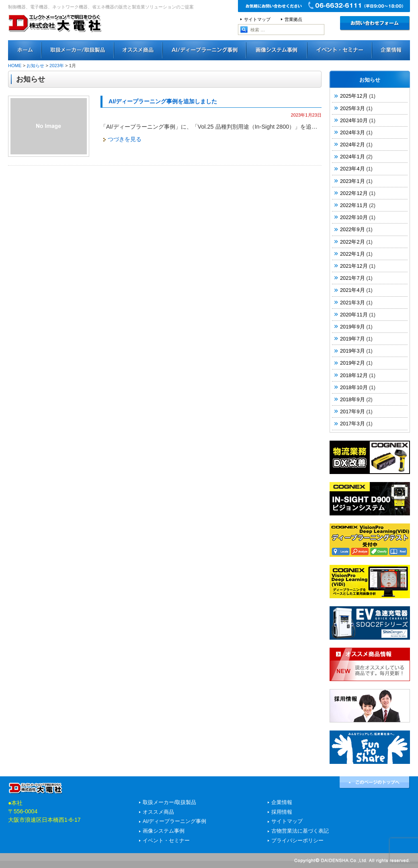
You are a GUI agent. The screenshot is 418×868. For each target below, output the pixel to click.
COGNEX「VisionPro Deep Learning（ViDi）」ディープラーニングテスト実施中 (370, 540)
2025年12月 (354, 96)
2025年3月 (352, 108)
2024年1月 (352, 157)
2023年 (57, 66)
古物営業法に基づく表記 (300, 831)
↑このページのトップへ (375, 783)
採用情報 (370, 706)
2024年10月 (354, 120)
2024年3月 (352, 132)
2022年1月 (352, 254)
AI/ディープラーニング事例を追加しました (163, 101)
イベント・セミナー (340, 50)
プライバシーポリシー (297, 841)
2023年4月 (352, 169)
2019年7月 (352, 339)
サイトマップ (257, 19)
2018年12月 (354, 375)
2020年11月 (354, 315)
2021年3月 (352, 303)
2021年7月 (352, 278)
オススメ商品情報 (370, 664)
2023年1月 (352, 181)
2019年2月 (352, 363)
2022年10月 (354, 217)
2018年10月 (354, 387)
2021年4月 (352, 290)
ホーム (25, 50)
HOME (15, 66)
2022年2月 (352, 242)
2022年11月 (354, 205)
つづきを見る (125, 139)
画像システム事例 (277, 50)
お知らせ (35, 66)
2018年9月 (352, 399)
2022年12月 (354, 193)
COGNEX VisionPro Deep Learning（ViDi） (370, 582)
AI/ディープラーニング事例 (205, 50)
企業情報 (282, 802)
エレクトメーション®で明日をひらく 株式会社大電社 (55, 34)
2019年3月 (352, 351)
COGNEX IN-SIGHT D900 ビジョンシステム (370, 499)
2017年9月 (352, 411)
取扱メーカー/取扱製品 (170, 802)
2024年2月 (352, 145)
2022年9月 (352, 229)
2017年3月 (352, 424)
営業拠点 (293, 19)
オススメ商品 (138, 50)
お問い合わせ (375, 23)
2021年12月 (354, 266)
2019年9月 (352, 327)
